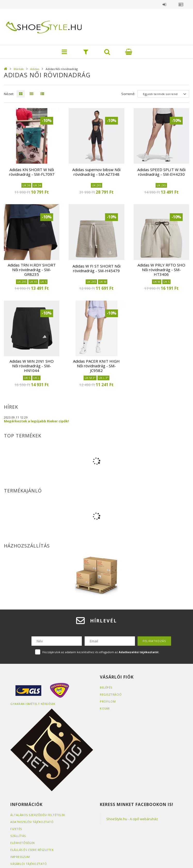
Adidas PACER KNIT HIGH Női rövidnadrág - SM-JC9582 (96, 366)
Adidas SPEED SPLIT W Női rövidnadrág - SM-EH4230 (161, 172)
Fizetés (16, 829)
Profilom (108, 701)
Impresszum (20, 857)
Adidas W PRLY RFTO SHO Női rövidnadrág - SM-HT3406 (161, 270)
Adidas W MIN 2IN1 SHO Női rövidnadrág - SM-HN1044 (32, 366)
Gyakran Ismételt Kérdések (33, 704)
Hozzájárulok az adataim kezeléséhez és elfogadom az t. (101, 652)
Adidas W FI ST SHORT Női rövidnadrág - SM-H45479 (96, 268)
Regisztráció (111, 694)
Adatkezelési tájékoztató (32, 822)
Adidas (35, 69)
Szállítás (18, 836)
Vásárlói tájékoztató (29, 864)
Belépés (164, 4)
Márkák (19, 69)
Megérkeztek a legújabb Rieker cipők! (36, 421)
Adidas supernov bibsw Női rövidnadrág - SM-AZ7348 (96, 172)
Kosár (105, 708)
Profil (181, 4)
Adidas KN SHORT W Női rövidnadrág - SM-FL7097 (32, 172)
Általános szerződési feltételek (38, 815)
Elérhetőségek (23, 843)
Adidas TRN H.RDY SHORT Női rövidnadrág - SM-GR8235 (32, 270)
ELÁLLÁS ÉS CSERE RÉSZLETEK (32, 850)
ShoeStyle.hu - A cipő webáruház (132, 819)
